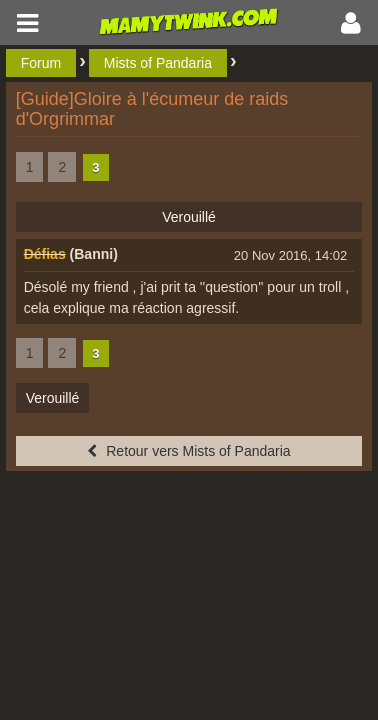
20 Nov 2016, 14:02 (290, 255)
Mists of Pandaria (158, 63)
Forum (41, 63)
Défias (45, 254)
